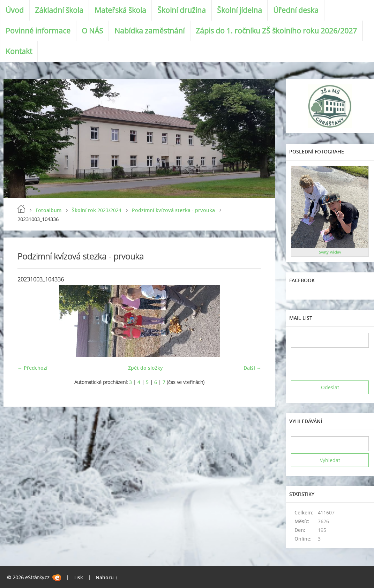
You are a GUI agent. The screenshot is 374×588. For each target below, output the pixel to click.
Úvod (15, 10)
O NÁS (92, 31)
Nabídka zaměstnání (149, 31)
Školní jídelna (240, 10)
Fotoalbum (48, 210)
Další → (252, 368)
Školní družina (182, 10)
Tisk (78, 577)
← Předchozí (32, 368)
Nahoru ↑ (107, 577)
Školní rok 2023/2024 (97, 210)
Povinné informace (38, 31)
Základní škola (59, 10)
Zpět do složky (145, 368)
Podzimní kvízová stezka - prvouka (173, 210)
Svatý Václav (330, 252)
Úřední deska (296, 10)
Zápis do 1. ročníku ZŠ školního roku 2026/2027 (276, 31)
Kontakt (19, 51)
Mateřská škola (120, 10)
